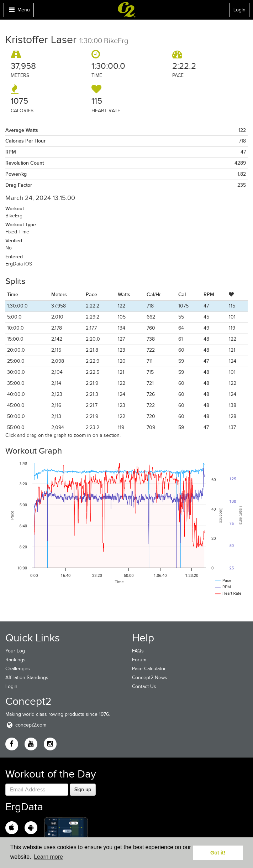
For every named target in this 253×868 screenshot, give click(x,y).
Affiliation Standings (27, 678)
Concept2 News (150, 678)
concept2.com (26, 725)
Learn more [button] (48, 857)
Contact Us (144, 686)
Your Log (15, 651)
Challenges (18, 669)
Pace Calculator (149, 669)
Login (239, 10)
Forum (139, 660)
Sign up (83, 789)
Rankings (15, 660)
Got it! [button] (218, 853)
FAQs (138, 651)
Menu (19, 12)
